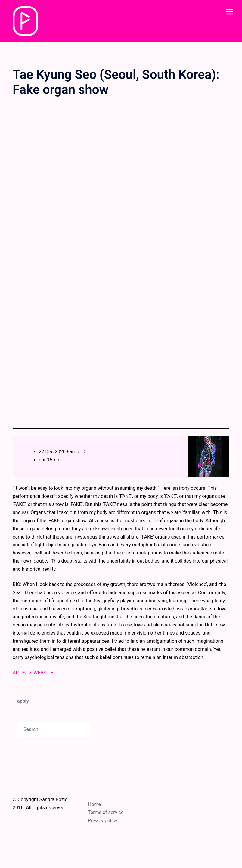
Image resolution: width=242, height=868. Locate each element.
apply (23, 701)
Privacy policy (103, 821)
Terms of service (106, 812)
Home (94, 804)
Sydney (151, 857)
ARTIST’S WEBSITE (33, 673)
